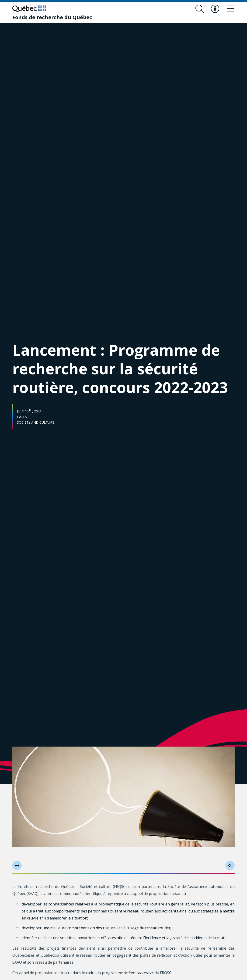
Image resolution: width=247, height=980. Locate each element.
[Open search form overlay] (200, 9)
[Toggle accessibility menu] (215, 9)
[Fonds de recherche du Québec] (52, 17)
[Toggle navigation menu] (230, 9)
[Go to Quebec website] (29, 9)
